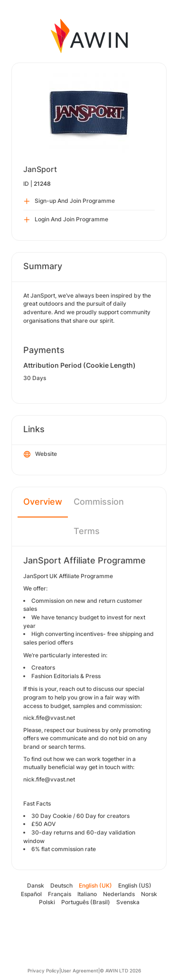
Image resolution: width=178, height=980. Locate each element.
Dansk (36, 885)
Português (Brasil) (86, 902)
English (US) (135, 885)
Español (31, 894)
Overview (43, 502)
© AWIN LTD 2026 (120, 971)
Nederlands (119, 894)
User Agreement (80, 971)
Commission (99, 502)
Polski (47, 902)
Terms (87, 531)
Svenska (128, 902)
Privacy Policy (43, 971)
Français (60, 894)
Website (40, 454)
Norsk (149, 894)
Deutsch (61, 885)
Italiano (87, 894)
